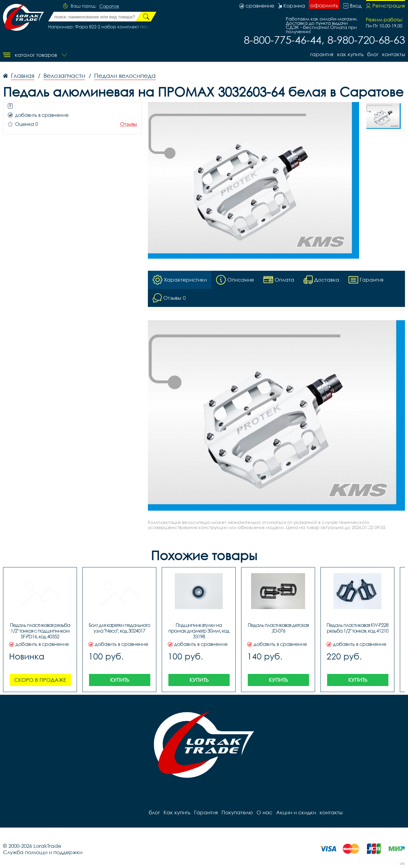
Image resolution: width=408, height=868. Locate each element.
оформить (324, 5)
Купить (120, 680)
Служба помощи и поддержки (43, 852)
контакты (394, 54)
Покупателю (237, 812)
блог (373, 54)
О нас (265, 812)
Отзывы (129, 124)
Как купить (350, 54)
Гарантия (322, 54)
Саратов (109, 6)
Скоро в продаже (40, 680)
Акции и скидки (296, 812)
